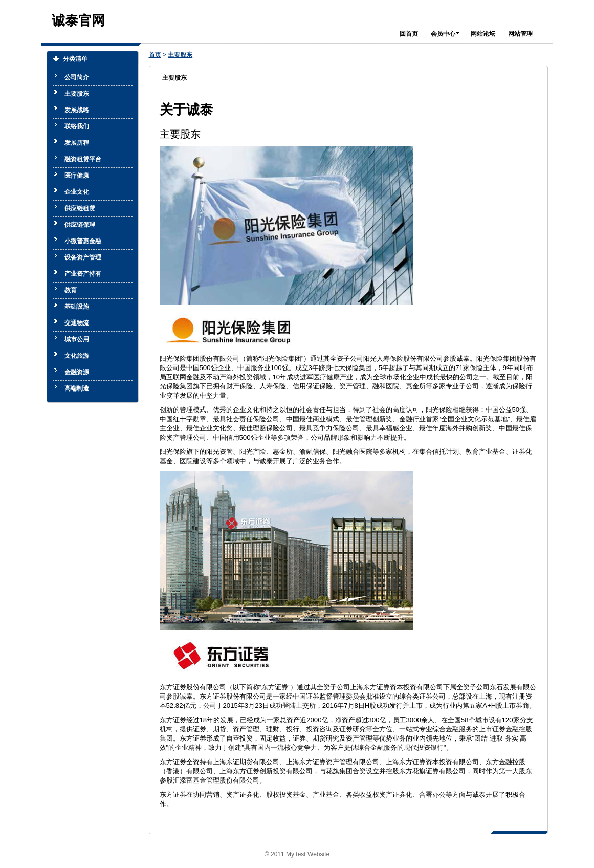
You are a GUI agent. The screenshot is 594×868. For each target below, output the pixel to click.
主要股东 (180, 55)
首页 (155, 55)
